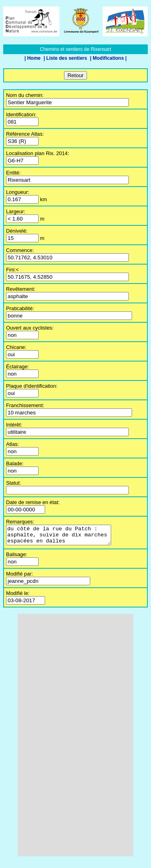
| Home (33, 58)
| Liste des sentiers (66, 58)
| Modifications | (109, 58)
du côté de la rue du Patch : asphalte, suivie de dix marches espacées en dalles (65, 537)
